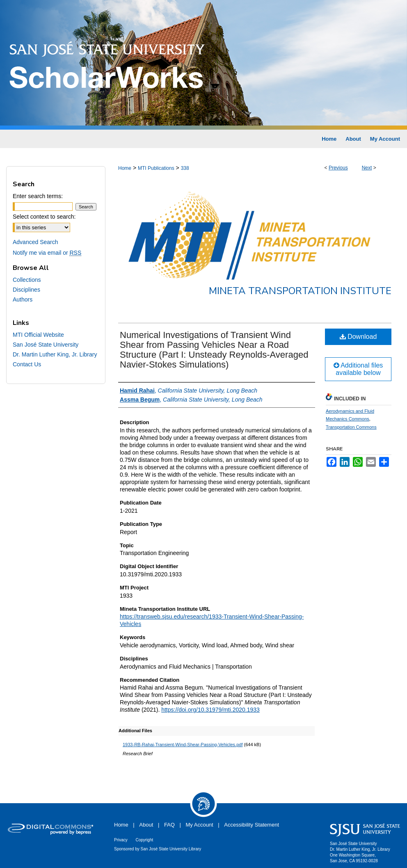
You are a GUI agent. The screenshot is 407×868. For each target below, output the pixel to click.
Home (125, 168)
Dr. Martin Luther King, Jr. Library (55, 354)
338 (185, 168)
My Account (200, 825)
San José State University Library (171, 849)
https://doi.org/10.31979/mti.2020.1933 (210, 710)
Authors (23, 299)
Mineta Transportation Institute (300, 291)
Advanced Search (35, 242)
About (146, 825)
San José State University (46, 345)
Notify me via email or (47, 253)
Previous (338, 168)
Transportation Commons (351, 427)
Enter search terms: (38, 196)
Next (367, 168)
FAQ (169, 825)
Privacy (121, 840)
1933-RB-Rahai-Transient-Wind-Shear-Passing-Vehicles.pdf (183, 745)
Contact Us (27, 364)
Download (358, 337)
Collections (27, 280)
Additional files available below (358, 369)
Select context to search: (44, 217)
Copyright (144, 840)
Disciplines (26, 290)
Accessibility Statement (252, 825)
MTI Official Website (38, 335)
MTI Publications (156, 168)
